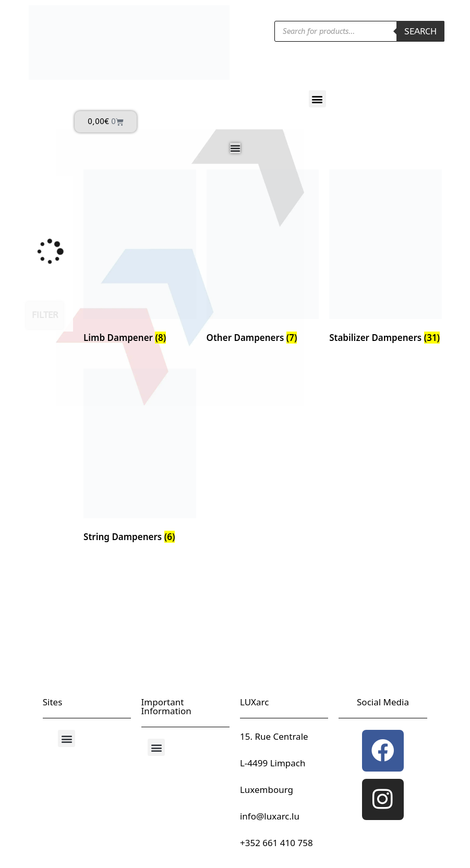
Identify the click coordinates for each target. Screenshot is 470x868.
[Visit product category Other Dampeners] (263, 259)
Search (420, 31)
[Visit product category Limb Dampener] (140, 259)
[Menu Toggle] (235, 148)
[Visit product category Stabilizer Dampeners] (385, 259)
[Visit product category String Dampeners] (140, 458)
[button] (317, 99)
